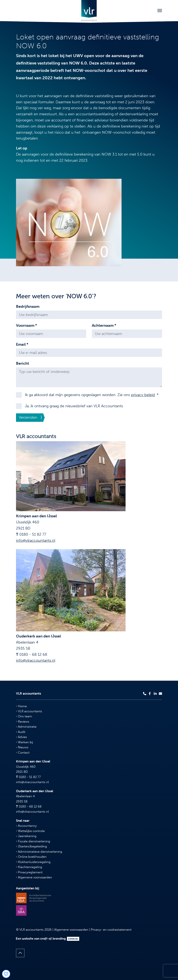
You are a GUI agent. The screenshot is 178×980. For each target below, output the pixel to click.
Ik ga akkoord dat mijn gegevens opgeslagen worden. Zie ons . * (92, 395)
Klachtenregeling (29, 867)
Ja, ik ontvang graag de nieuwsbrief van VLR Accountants (74, 406)
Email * (22, 344)
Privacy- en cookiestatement (111, 930)
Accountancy (26, 826)
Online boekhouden (31, 857)
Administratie (26, 727)
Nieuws (22, 747)
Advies (21, 737)
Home (21, 706)
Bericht (23, 363)
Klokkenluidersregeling (33, 862)
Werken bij (24, 742)
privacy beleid (143, 395)
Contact (23, 753)
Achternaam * (104, 325)
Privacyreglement (29, 872)
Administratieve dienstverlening (39, 852)
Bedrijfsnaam (28, 307)
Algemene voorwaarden (34, 877)
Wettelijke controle (30, 831)
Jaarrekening (26, 836)
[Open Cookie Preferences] (6, 974)
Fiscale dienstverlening (33, 841)
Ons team (24, 716)
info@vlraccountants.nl (36, 540)
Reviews (23, 722)
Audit (21, 732)
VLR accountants (29, 711)
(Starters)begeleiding (31, 846)
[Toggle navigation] (160, 11)
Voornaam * (26, 325)
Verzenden (28, 417)
